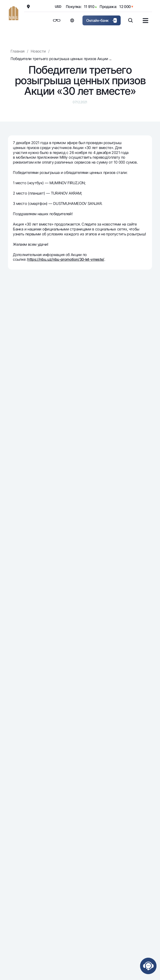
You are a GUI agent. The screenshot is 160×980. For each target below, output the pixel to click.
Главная (18, 51)
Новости (38, 51)
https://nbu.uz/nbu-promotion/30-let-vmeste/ (66, 259)
